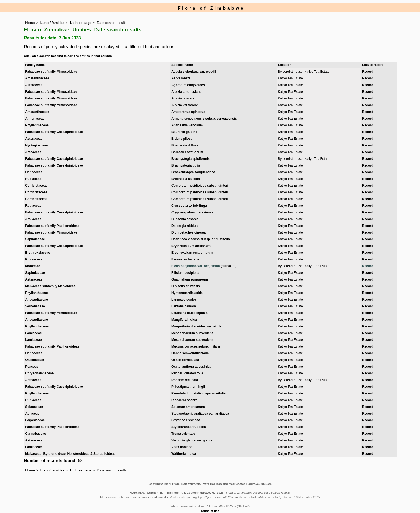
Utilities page (81, 23)
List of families (52, 23)
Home (30, 23)
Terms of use (210, 511)
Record (368, 72)
